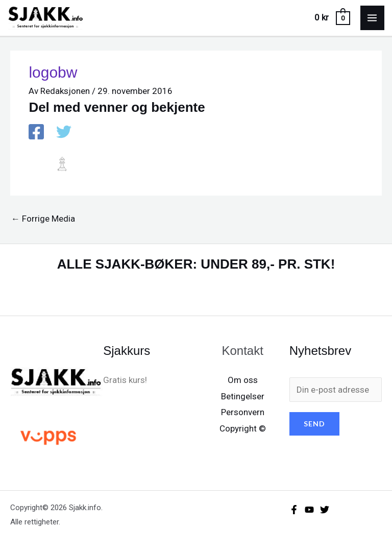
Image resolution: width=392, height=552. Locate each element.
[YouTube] (309, 510)
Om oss (243, 380)
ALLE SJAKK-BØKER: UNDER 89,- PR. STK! (196, 264)
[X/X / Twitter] (325, 510)
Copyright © (243, 428)
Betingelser (243, 396)
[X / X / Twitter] (64, 133)
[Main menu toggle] (373, 18)
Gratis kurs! (125, 380)
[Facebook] (36, 133)
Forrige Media (43, 219)
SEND (314, 424)
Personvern (243, 412)
